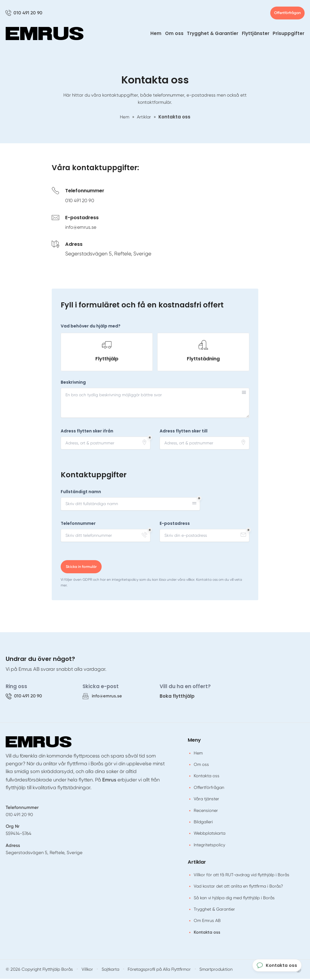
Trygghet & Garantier (213, 35)
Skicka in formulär (82, 568)
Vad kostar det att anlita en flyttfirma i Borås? (238, 887)
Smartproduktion (208, 970)
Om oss (174, 35)
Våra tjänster (206, 800)
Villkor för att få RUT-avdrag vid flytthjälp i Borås (242, 876)
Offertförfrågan (285, 14)
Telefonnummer (78, 525)
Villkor (83, 970)
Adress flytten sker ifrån (87, 432)
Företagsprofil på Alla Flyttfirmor (153, 970)
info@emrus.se (82, 228)
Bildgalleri (203, 823)
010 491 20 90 (81, 202)
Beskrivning (73, 384)
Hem (156, 35)
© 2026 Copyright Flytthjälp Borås (37, 970)
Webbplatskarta (210, 834)
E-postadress (175, 525)
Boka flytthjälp (177, 697)
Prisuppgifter (288, 35)
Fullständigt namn (81, 493)
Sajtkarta (106, 970)
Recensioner (206, 812)
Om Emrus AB (207, 922)
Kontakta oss (207, 777)
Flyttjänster (256, 35)
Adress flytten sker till (184, 432)
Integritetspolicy (209, 846)
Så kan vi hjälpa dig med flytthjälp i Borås (234, 899)
